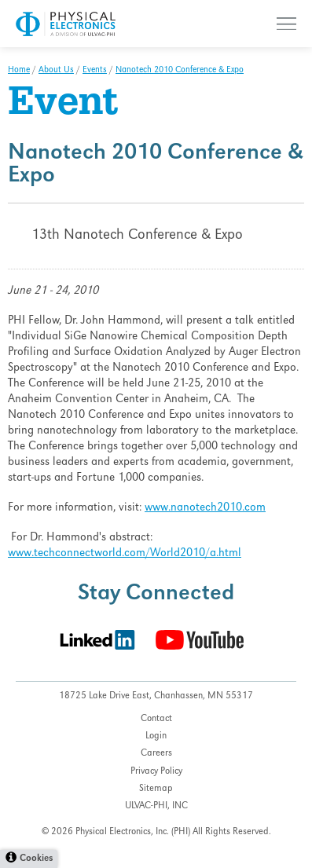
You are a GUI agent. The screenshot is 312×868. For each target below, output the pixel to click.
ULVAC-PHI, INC (156, 806)
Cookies (36, 859)
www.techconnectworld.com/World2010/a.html (125, 554)
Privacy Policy (156, 772)
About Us (56, 71)
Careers (156, 754)
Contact (156, 719)
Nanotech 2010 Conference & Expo (180, 71)
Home (19, 71)
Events (95, 71)
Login (156, 736)
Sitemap (156, 789)
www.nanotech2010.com (205, 508)
